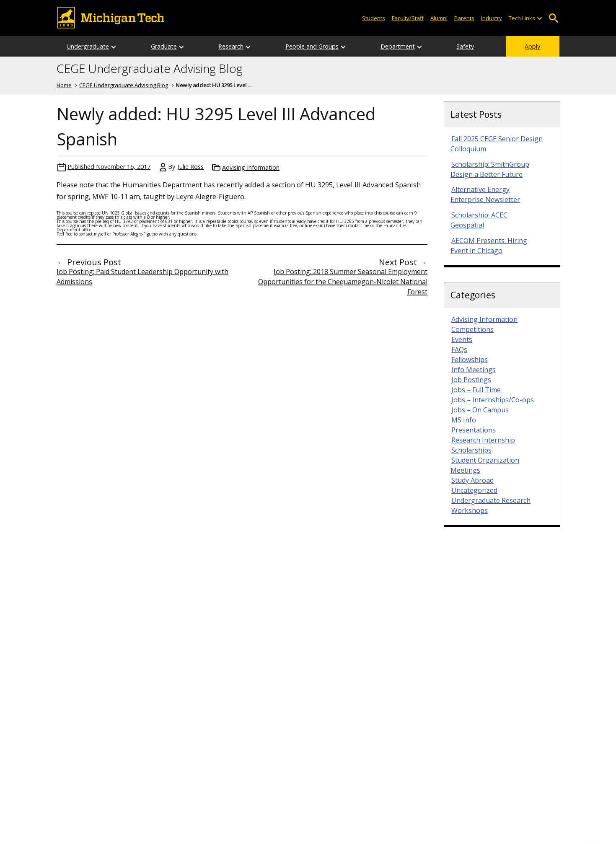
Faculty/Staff (408, 18)
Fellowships (470, 360)
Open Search (553, 18)
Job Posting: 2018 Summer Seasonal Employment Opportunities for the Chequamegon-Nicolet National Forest (343, 282)
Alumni (439, 18)
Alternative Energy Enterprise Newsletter (485, 194)
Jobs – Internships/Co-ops (493, 400)
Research (231, 46)
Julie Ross (191, 167)
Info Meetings (474, 370)
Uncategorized (474, 490)
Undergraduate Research (491, 500)
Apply (532, 46)
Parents (464, 18)
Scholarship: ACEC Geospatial (479, 220)
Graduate (164, 46)
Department (398, 46)
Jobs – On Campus (480, 410)
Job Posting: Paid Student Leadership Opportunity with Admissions (142, 277)
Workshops (470, 510)
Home (64, 85)
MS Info (464, 420)
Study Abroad (472, 480)
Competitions (472, 329)
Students (374, 18)
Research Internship (483, 440)
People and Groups (312, 46)
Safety (465, 46)
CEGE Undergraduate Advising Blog (150, 69)
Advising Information (251, 167)
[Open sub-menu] (539, 18)
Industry (492, 18)
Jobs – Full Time (476, 390)
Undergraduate (88, 46)
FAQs (459, 350)
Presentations (474, 430)
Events (462, 339)
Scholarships (471, 450)
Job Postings (471, 380)
